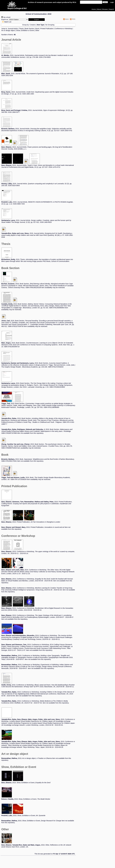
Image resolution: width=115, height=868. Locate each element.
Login (112, 2)
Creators (33, 25)
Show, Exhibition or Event (25, 30)
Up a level (6, 17)
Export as (5, 19)
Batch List (6, 22)
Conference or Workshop (63, 29)
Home (94, 9)
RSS (72, 19)
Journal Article (13, 29)
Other (37, 30)
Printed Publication (47, 29)
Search (111, 9)
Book (37, 29)
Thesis (21, 29)
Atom (66, 19)
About (99, 9)
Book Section (29, 29)
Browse (105, 9)
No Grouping (50, 25)
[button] (37, 20)
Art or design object (8, 30)
